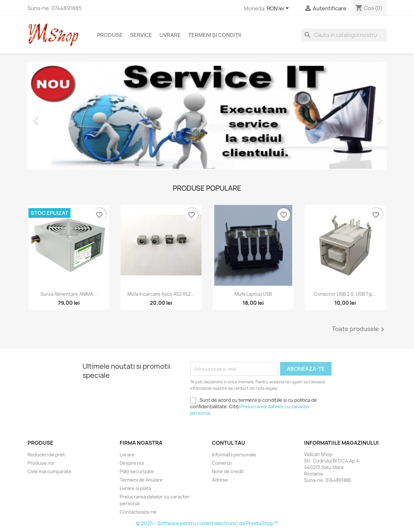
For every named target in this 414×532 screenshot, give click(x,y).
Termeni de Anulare (141, 480)
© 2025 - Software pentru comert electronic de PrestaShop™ (207, 523)
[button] (54, 117)
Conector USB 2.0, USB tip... (345, 294)
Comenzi (222, 463)
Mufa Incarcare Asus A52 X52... (161, 294)
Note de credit (228, 471)
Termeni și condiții (215, 35)
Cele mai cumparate (49, 471)
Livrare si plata (135, 488)
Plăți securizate (137, 471)
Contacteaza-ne (138, 512)
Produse (110, 35)
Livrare (170, 35)
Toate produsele (359, 329)
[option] (207, 117)
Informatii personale (234, 455)
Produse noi (41, 463)
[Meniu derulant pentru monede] (279, 9)
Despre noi (132, 463)
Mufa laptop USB (253, 294)
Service (141, 35)
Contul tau (229, 443)
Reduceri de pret (46, 455)
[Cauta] (344, 35)
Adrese (220, 480)
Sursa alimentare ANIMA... (69, 294)
